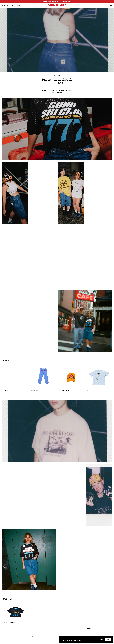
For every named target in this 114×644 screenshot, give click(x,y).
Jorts (32, 637)
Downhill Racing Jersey (9, 623)
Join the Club (11, 5)
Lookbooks (19, 5)
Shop (4, 5)
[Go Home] (57, 5)
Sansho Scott (60, 87)
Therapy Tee (90, 629)
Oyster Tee (6, 390)
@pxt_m (58, 90)
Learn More (102, 639)
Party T (88, 390)
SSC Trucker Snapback (65, 390)
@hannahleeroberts (57, 92)
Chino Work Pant (35, 390)
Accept (108, 639)
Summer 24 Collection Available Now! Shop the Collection (57, 1)
